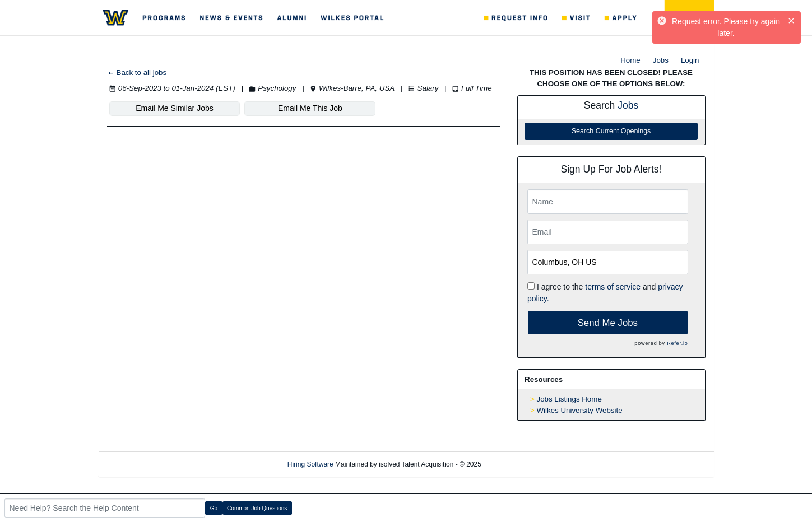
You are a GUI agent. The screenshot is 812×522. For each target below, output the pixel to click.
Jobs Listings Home (569, 399)
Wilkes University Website (580, 410)
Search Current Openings (611, 131)
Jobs (661, 60)
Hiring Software (310, 464)
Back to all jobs (137, 73)
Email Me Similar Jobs (174, 108)
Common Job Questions (257, 508)
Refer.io (677, 343)
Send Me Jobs (608, 323)
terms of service (613, 287)
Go (214, 508)
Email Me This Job (310, 108)
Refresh (513, 464)
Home (630, 60)
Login (690, 60)
